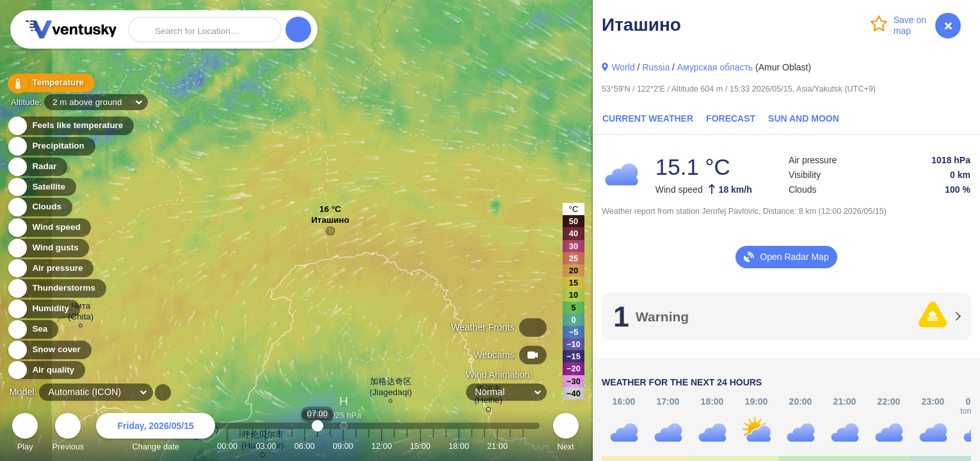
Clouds (39, 207)
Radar (37, 167)
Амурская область (715, 67)
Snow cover (49, 350)
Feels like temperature (70, 126)
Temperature (51, 83)
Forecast (731, 118)
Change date (156, 434)
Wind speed (49, 228)
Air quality (46, 370)
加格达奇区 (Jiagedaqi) (390, 389)
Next (566, 434)
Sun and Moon (804, 118)
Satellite (41, 187)
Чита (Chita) (81, 313)
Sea (32, 329)
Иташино (330, 223)
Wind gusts (48, 248)
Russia (656, 67)
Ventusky (69, 29)
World (623, 67)
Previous (68, 434)
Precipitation (51, 146)
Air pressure (50, 269)
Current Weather (648, 118)
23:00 (523, 446)
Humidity (43, 309)
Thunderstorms (56, 288)
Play (25, 434)
